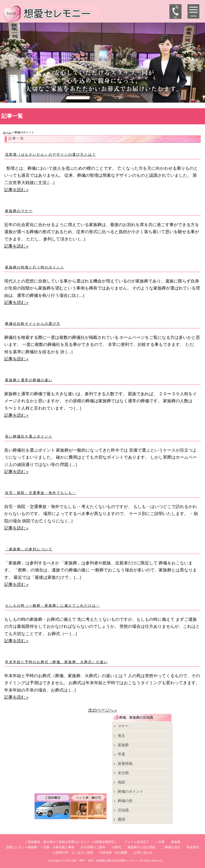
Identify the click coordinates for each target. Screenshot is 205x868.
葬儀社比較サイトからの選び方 (33, 324)
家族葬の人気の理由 (141, 847)
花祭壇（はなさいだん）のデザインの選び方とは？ (51, 154)
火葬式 (116, 847)
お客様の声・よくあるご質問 (73, 852)
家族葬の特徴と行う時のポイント (35, 267)
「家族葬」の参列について (29, 549)
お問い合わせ (143, 852)
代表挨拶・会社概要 (113, 852)
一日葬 (160, 842)
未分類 (123, 773)
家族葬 (123, 745)
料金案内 (193, 847)
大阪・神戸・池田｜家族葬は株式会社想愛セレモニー (105, 861)
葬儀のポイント (131, 791)
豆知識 (123, 810)
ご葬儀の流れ (171, 847)
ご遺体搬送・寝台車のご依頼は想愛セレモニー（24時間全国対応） (71, 842)
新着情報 (125, 764)
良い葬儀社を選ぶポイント (29, 436)
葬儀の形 (125, 801)
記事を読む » (16, 190)
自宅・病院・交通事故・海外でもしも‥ (41, 493)
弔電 (121, 754)
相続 (121, 782)
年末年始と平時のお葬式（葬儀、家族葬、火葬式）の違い (56, 662)
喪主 (121, 736)
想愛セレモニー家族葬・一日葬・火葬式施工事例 (40, 847)
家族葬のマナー (19, 211)
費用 (121, 819)
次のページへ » (102, 710)
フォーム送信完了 (137, 842)
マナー (123, 726)
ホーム (7, 132)
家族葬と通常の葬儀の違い (29, 380)
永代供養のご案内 (93, 847)
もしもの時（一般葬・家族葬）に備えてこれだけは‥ (53, 606)
